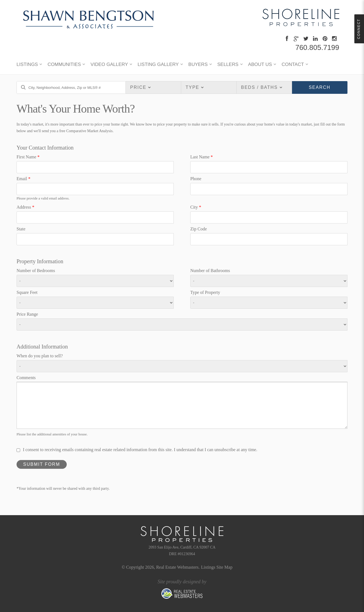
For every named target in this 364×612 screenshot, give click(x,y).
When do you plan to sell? (40, 356)
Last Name (202, 157)
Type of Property (205, 292)
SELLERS (228, 64)
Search (320, 87)
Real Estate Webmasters (177, 567)
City (196, 207)
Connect (359, 29)
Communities (64, 64)
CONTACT (293, 64)
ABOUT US (260, 64)
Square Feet (27, 292)
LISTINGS (27, 64)
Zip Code (199, 229)
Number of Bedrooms (36, 271)
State (21, 229)
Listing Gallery (158, 64)
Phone (196, 179)
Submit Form (42, 464)
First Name (28, 157)
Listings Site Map (217, 567)
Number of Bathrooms (210, 271)
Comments (26, 378)
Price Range (27, 314)
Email (23, 179)
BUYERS (198, 64)
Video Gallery (109, 64)
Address (25, 207)
